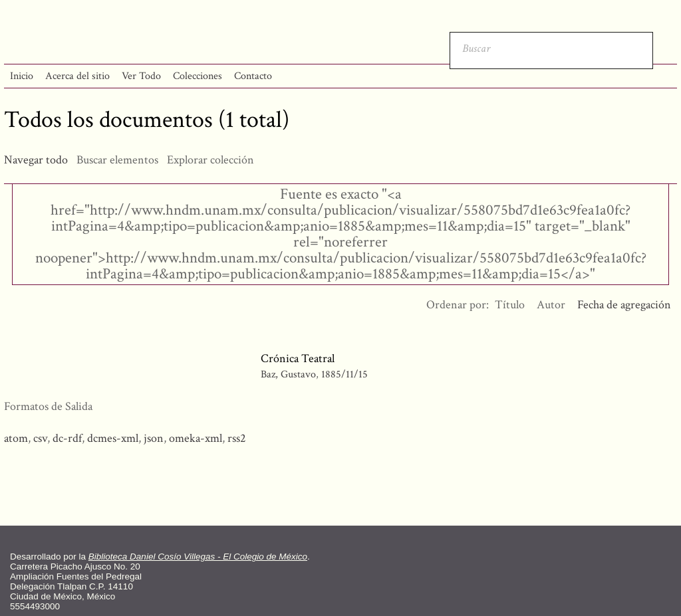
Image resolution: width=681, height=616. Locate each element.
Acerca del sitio (77, 76)
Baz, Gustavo (288, 374)
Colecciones (198, 76)
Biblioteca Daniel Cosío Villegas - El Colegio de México (198, 557)
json (154, 438)
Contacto (253, 76)
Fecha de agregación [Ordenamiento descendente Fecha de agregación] (624, 305)
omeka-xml (196, 438)
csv (40, 438)
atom (16, 438)
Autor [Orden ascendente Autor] (551, 305)
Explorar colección (210, 160)
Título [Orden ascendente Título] (510, 305)
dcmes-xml (113, 438)
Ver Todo (141, 76)
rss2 (237, 438)
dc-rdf (67, 438)
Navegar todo (36, 160)
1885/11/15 (344, 374)
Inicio (22, 76)
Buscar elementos (117, 160)
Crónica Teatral (298, 359)
